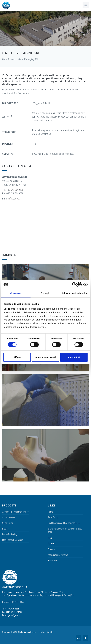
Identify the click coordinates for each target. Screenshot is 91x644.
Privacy (33, 632)
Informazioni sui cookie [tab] (75, 293)
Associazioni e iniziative (58, 555)
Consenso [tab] (16, 293)
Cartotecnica (8, 523)
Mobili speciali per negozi (13, 540)
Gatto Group (53, 517)
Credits (50, 632)
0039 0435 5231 (12, 609)
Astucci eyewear (9, 517)
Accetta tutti (74, 357)
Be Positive (53, 561)
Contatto (52, 549)
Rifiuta (17, 357)
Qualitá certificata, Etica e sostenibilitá (64, 523)
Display (5, 529)
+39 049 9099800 (15, 190)
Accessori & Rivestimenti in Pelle (16, 512)
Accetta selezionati (45, 357)
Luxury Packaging (10, 534)
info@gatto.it (15, 199)
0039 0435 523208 (14, 612)
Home (50, 512)
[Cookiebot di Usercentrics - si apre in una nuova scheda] (74, 284)
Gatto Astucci (9, 59)
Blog (50, 538)
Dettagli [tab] (45, 293)
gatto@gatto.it (14, 615)
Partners (51, 544)
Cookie (42, 632)
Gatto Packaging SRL (28, 59)
